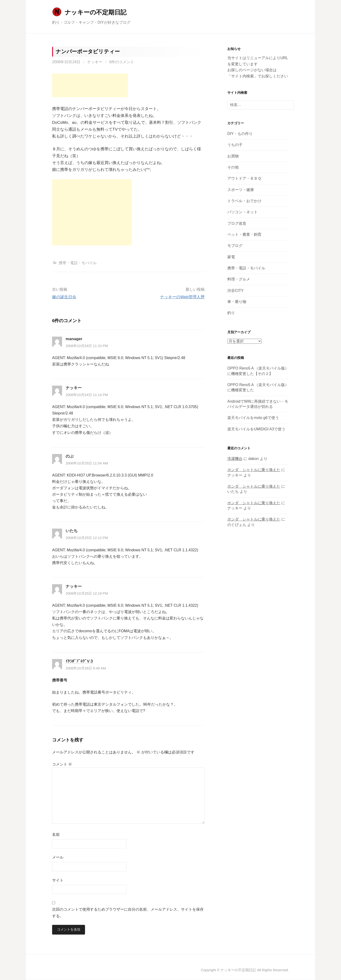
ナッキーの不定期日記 (96, 12)
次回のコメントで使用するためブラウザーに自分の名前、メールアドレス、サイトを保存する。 (128, 913)
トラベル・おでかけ (244, 201)
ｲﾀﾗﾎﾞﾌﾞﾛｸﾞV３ (80, 661)
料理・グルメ (239, 279)
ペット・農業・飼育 (244, 234)
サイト (58, 880)
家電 (231, 257)
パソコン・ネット (242, 212)
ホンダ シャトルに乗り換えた (254, 470)
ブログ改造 (237, 223)
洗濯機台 (235, 459)
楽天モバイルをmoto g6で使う (253, 418)
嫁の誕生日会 (64, 297)
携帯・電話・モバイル (78, 263)
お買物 (233, 156)
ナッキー (95, 62)
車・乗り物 (237, 302)
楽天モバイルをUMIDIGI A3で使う (256, 429)
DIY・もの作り (240, 134)
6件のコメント (122, 62)
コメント (62, 764)
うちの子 (235, 145)
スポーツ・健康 (241, 190)
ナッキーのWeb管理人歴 (182, 297)
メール (58, 857)
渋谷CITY (235, 291)
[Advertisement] (90, 85)
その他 (233, 167)
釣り (231, 313)
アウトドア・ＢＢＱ (244, 178)
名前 (56, 835)
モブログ (235, 246)
